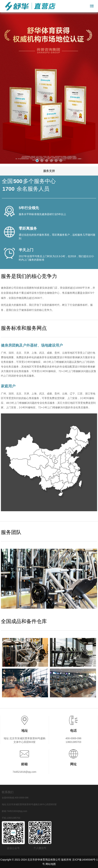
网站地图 (51, 864)
